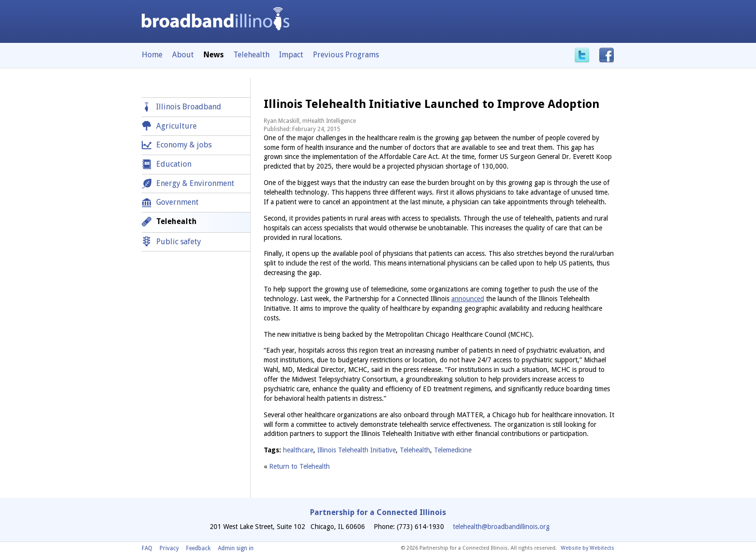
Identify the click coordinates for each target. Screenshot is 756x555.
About (183, 55)
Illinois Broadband (189, 107)
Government (177, 202)
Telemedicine (453, 450)
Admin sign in (236, 548)
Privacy (169, 548)
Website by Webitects (587, 548)
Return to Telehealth (299, 466)
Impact (291, 55)
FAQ (147, 548)
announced (468, 299)
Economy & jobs (184, 145)
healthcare (298, 450)
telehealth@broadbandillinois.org (501, 527)
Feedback (198, 548)
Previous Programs (346, 55)
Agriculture (176, 126)
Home (152, 55)
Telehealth (251, 55)
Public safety (179, 242)
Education (174, 164)
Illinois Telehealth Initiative (357, 450)
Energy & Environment (195, 183)
